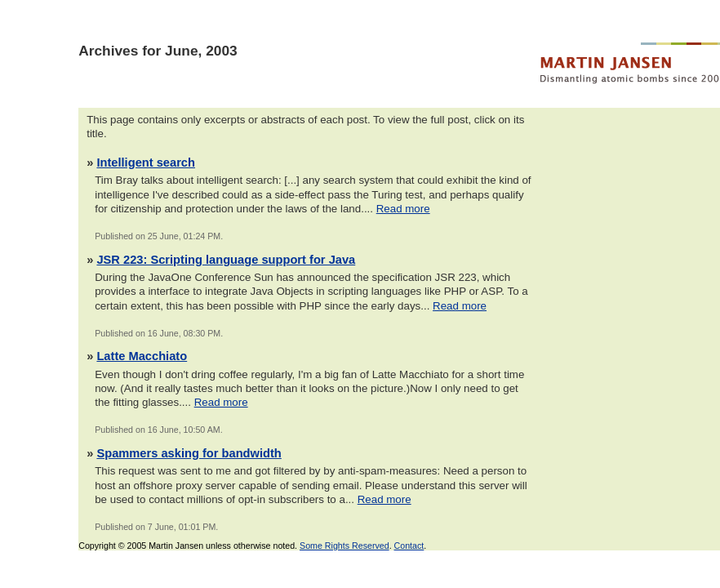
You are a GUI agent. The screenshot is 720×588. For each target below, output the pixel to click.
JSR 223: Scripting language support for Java (226, 260)
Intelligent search (146, 163)
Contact (409, 546)
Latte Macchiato (142, 356)
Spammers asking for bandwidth (189, 453)
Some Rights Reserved (344, 546)
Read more (403, 209)
